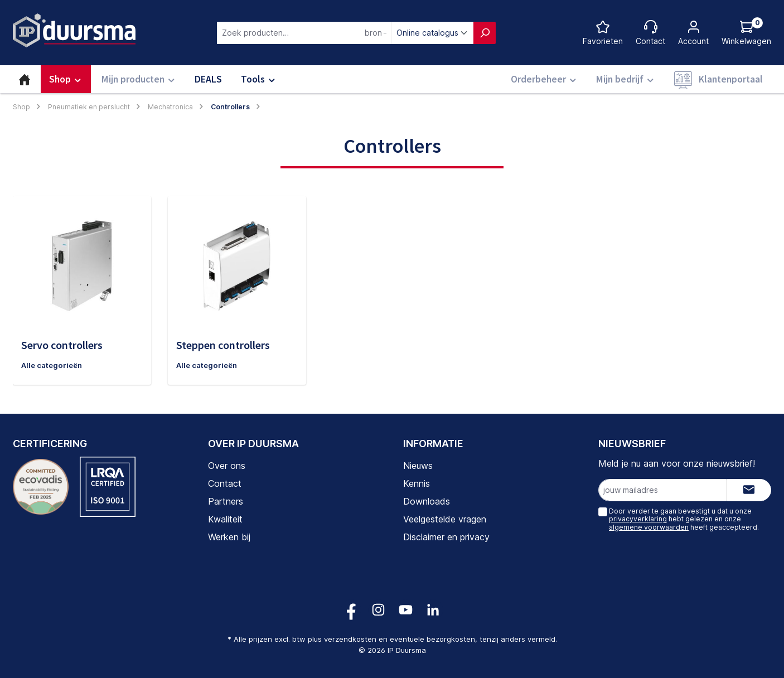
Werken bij (229, 537)
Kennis (417, 483)
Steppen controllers (223, 345)
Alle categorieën (54, 366)
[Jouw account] (693, 33)
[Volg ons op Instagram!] (378, 610)
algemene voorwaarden (649, 527)
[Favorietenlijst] (603, 33)
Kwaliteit (225, 519)
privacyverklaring (638, 519)
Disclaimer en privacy (446, 537)
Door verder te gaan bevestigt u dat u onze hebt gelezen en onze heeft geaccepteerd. (684, 519)
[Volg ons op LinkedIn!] (433, 610)
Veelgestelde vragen (445, 519)
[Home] (25, 79)
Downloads (427, 501)
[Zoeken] (485, 33)
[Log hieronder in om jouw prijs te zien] (746, 33)
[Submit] (749, 490)
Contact (225, 483)
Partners (226, 501)
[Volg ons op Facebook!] (351, 610)
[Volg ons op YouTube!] (406, 610)
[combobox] (304, 33)
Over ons (227, 466)
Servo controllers (62, 345)
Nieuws (418, 466)
